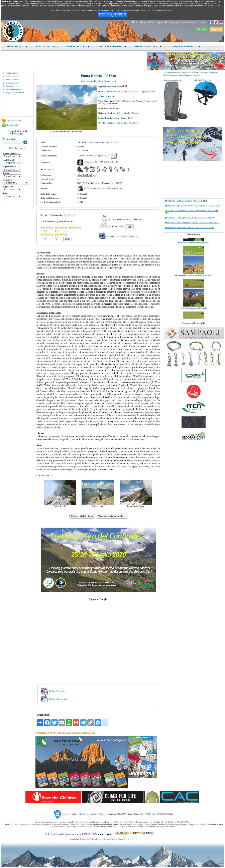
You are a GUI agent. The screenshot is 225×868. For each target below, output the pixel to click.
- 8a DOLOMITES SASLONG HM (186, 201)
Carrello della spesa (15, 121)
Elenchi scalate (12, 80)
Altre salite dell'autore (112, 188)
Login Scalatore (12, 73)
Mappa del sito (147, 22)
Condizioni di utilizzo (79, 839)
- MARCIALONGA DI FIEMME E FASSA (189, 218)
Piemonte (111, 87)
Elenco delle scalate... (59, 699)
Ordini (203, 22)
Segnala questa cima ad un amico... (123, 236)
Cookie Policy (123, 839)
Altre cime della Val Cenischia (105, 142)
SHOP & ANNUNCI (148, 46)
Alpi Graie (133, 91)
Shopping (173, 22)
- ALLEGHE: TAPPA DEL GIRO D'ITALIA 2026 (192, 206)
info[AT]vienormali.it (87, 814)
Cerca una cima (12, 86)
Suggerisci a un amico (15, 92)
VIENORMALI (17, 46)
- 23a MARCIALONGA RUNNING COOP (189, 227)
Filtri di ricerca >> (17, 148)
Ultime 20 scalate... (58, 691)
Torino (119, 87)
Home (135, 22)
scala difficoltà (111, 162)
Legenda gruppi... (17, 134)
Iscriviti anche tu (13, 76)
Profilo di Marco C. (93, 188)
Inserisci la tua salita (14, 89)
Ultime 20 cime (12, 83)
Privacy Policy (110, 839)
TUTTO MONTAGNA (112, 46)
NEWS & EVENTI (185, 46)
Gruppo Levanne (147, 91)
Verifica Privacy (96, 839)
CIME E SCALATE (76, 46)
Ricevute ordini (13, 125)
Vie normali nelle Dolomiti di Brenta (193, 265)
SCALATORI (45, 46)
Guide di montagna (189, 22)
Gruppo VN (161, 22)
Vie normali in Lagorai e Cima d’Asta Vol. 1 (194, 297)
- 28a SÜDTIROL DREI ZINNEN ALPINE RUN (192, 223)
